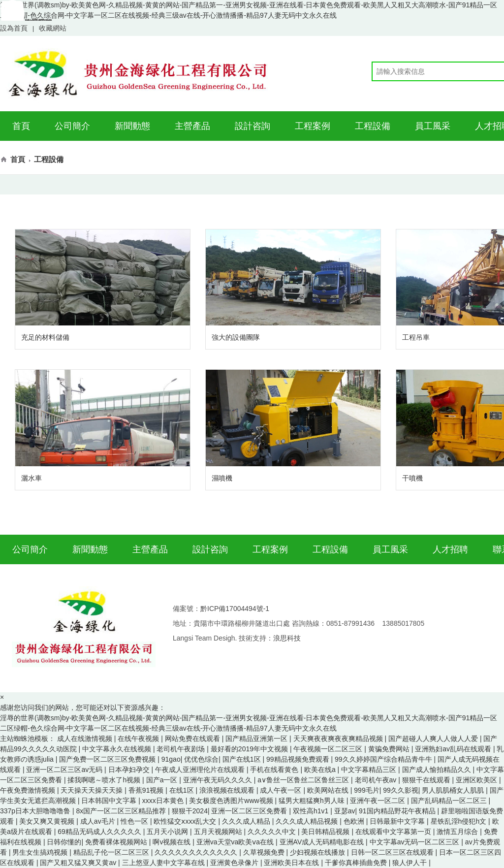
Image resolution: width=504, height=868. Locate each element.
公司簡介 (72, 126)
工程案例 (313, 126)
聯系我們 (26, 22)
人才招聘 (450, 549)
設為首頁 (14, 28)
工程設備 (373, 126)
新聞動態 (132, 126)
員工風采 (433, 126)
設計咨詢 (252, 126)
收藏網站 (53, 28)
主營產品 (192, 126)
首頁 (21, 126)
